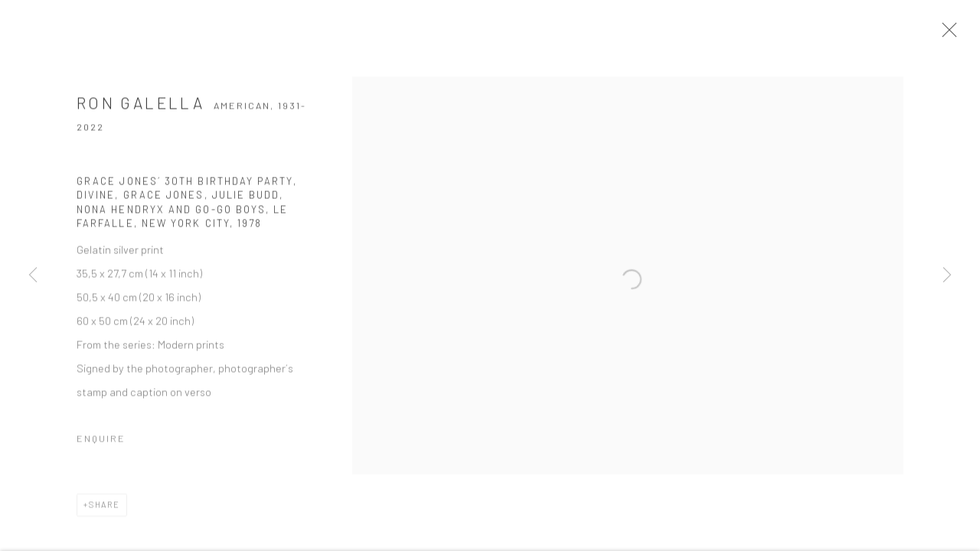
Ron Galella (140, 107)
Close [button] (949, 34)
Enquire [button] (101, 442)
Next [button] (947, 275)
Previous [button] (33, 275)
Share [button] (105, 509)
